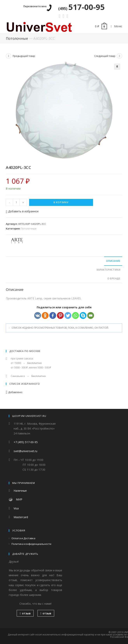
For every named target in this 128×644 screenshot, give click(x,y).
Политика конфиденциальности (31, 544)
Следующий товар (105, 56)
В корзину (61, 202)
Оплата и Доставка (23, 538)
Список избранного (25, 384)
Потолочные (17, 38)
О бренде (114, 278)
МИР (19, 500)
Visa (16, 508)
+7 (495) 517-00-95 (26, 442)
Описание (113, 261)
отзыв (25, 614)
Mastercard (21, 517)
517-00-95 (81, 7)
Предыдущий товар (24, 56)
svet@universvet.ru (25, 451)
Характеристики (108, 270)
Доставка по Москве (25, 351)
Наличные (20, 491)
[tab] (64, 261)
